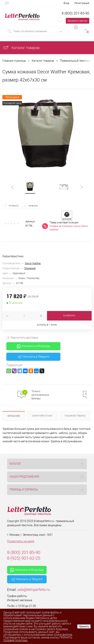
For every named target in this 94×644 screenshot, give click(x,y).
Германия (30, 268)
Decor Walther (33, 263)
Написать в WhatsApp (33, 346)
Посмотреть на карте (21, 541)
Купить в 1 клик (47, 325)
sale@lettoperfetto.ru (34, 590)
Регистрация (82, 3)
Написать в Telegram (33, 357)
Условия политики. (16, 640)
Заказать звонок (78, 21)
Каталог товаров (21, 48)
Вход (66, 3)
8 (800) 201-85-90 (75, 13)
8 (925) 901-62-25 (24, 558)
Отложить (14, 206)
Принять (84, 626)
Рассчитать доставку (22, 338)
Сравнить (33, 206)
